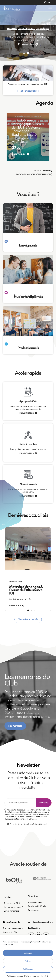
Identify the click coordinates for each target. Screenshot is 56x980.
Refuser (28, 961)
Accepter (28, 953)
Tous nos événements (13, 928)
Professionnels (35, 902)
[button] (50, 8)
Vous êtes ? (28, 334)
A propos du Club (12, 903)
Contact (48, 3)
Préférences (28, 969)
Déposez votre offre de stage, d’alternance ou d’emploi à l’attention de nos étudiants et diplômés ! (28, 37)
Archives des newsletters (40, 922)
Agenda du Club (11, 932)
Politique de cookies (15, 976)
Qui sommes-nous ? (13, 907)
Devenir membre (11, 911)
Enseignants (34, 910)
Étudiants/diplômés (37, 906)
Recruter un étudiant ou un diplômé (28, 29)
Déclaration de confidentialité (36, 976)
